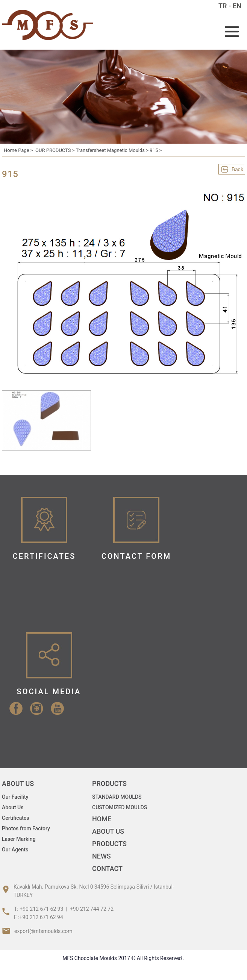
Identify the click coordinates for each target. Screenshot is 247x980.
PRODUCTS (109, 844)
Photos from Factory (26, 828)
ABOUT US (108, 831)
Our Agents (15, 850)
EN (237, 6)
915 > (156, 150)
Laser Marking (19, 839)
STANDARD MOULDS (117, 797)
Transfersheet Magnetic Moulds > (113, 150)
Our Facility (15, 797)
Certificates (16, 818)
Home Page (17, 150)
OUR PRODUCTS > (55, 150)
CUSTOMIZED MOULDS (120, 807)
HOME (102, 819)
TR (223, 6)
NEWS (102, 856)
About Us (13, 807)
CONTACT (107, 868)
